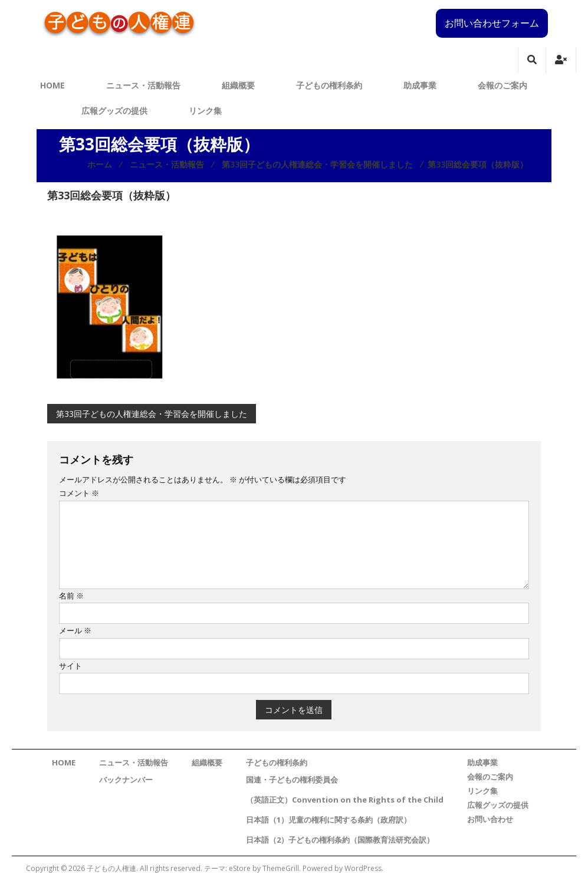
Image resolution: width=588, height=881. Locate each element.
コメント (79, 493)
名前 (71, 596)
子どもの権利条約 (329, 85)
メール (75, 630)
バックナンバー (126, 780)
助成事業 (420, 85)
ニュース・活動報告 (143, 85)
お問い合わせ (490, 819)
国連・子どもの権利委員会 (292, 780)
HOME (52, 85)
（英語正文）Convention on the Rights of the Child (345, 800)
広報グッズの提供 (114, 111)
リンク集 (205, 111)
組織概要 (238, 85)
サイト (70, 666)
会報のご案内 (502, 85)
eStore (240, 868)
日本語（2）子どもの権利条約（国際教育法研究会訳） (340, 840)
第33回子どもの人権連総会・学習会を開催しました (152, 414)
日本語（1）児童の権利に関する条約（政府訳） (329, 820)
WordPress (363, 868)
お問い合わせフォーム (492, 23)
